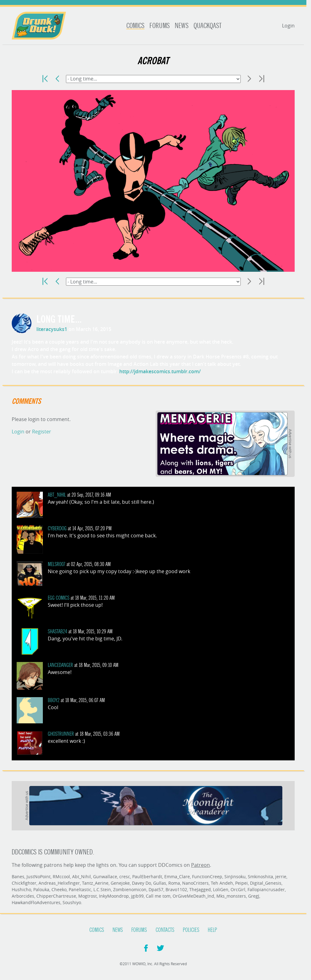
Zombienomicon (130, 889)
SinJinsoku (235, 877)
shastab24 (57, 632)
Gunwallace (105, 877)
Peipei (241, 883)
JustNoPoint (39, 877)
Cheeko (59, 889)
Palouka (41, 889)
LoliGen (221, 889)
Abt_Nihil (57, 495)
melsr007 (57, 564)
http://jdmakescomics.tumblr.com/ (160, 371)
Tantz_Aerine (95, 883)
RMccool (61, 877)
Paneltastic (80, 889)
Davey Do (141, 883)
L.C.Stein (102, 889)
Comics (135, 26)
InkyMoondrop (114, 896)
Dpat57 (156, 889)
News (182, 26)
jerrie (281, 877)
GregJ (254, 896)
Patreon (201, 865)
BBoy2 (54, 700)
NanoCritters (195, 883)
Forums (160, 26)
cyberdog (57, 529)
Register (42, 432)
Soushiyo (72, 902)
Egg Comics (59, 598)
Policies (191, 930)
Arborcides (23, 896)
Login (288, 26)
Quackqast (208, 26)
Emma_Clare (177, 877)
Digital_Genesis (266, 883)
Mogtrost (88, 896)
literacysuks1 (52, 329)
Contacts (165, 930)
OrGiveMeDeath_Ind (193, 896)
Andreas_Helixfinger (59, 883)
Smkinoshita (260, 877)
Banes (18, 877)
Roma (174, 883)
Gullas (160, 883)
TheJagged (200, 889)
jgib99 (137, 896)
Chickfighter (24, 883)
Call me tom (158, 896)
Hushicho (21, 889)
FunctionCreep (207, 877)
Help (212, 930)
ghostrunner (61, 734)
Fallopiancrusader (266, 889)
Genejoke (120, 883)
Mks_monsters (231, 896)
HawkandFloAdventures (36, 902)
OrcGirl (238, 889)
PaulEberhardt (147, 877)
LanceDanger (60, 665)
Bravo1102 (176, 889)
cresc (125, 877)
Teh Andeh (222, 883)
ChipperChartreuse (56, 896)
